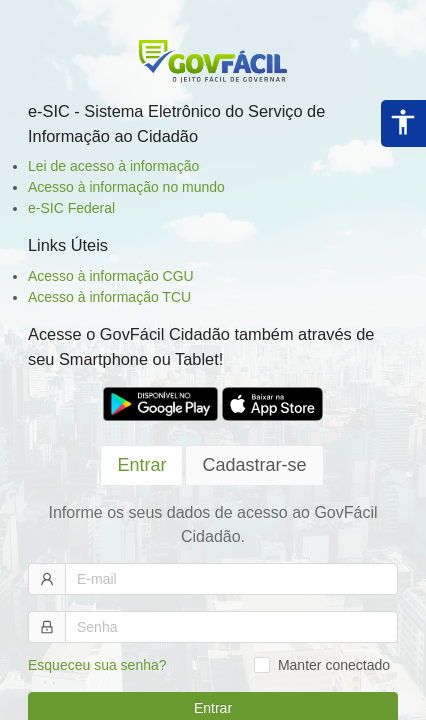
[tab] (141, 465)
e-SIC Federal (71, 208)
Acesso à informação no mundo (126, 187)
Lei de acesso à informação (113, 166)
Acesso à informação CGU (111, 276)
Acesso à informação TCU (109, 297)
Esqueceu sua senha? (97, 665)
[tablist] (213, 465)
